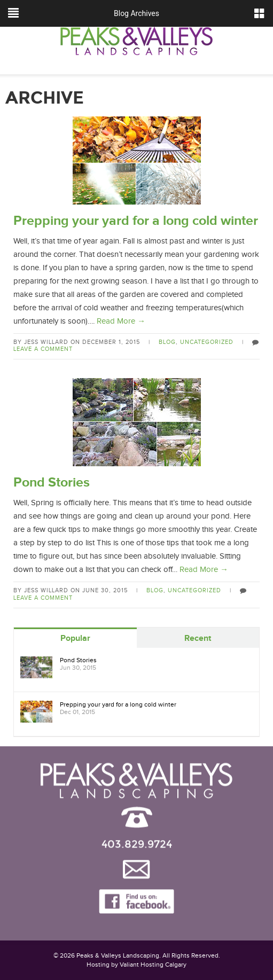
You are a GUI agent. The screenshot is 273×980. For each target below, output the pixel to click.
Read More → (121, 321)
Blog (167, 342)
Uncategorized (207, 342)
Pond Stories (52, 483)
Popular (75, 638)
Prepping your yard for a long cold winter (136, 221)
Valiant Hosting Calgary (153, 965)
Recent (198, 638)
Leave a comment (43, 349)
